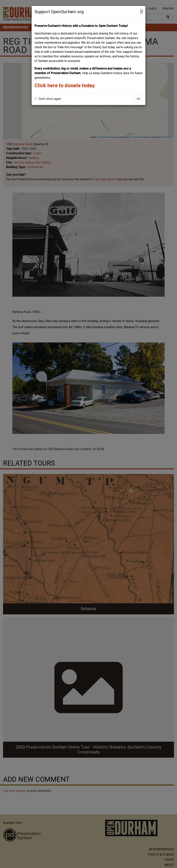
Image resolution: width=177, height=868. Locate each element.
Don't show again (48, 99)
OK (138, 99)
